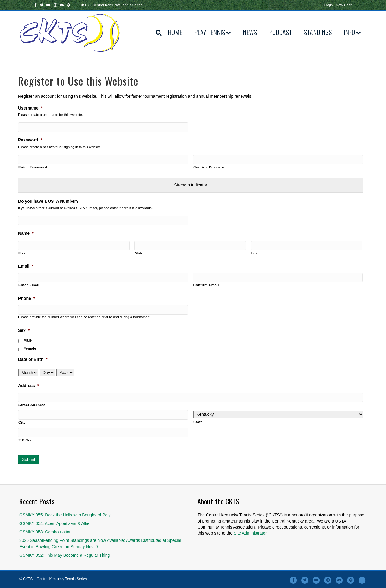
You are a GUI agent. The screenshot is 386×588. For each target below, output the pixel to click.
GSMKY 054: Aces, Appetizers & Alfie (54, 523)
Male (28, 340)
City (22, 422)
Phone (27, 298)
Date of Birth (33, 359)
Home (175, 32)
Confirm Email (206, 285)
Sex (24, 330)
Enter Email (29, 285)
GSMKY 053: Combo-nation (45, 532)
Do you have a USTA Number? (48, 201)
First (23, 253)
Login (328, 5)
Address (28, 386)
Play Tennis (210, 32)
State (198, 422)
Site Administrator (250, 533)
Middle (141, 253)
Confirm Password (210, 167)
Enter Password (33, 167)
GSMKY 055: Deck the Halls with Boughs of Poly (65, 515)
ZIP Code (27, 440)
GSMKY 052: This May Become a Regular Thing (65, 555)
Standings (318, 32)
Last (255, 253)
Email (26, 266)
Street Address (32, 405)
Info (349, 32)
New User (344, 5)
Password (30, 140)
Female (30, 348)
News (250, 32)
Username (30, 108)
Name (26, 233)
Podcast (280, 32)
